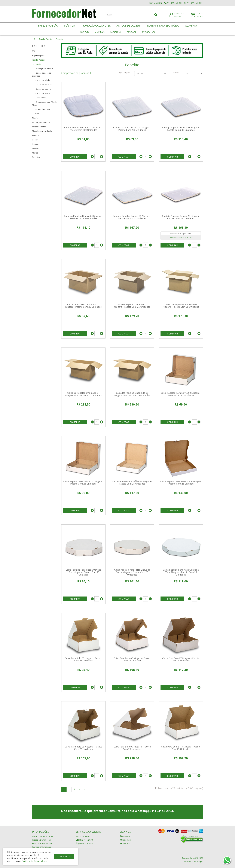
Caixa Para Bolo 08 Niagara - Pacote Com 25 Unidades (83, 748)
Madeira (36, 148)
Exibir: (176, 73)
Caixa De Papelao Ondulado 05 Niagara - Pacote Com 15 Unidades (132, 394)
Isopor (35, 140)
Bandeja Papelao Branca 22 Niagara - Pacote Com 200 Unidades (132, 129)
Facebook (125, 836)
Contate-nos (83, 836)
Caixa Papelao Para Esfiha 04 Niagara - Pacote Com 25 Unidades (132, 482)
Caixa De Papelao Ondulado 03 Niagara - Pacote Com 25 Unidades (181, 306)
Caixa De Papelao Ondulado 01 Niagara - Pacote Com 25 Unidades (83, 306)
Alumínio (36, 135)
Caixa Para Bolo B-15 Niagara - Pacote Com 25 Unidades (181, 748)
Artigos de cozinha (40, 127)
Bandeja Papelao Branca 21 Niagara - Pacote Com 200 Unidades (83, 129)
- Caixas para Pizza (41, 93)
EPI (33, 51)
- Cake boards (39, 98)
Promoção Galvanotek (41, 122)
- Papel (36, 114)
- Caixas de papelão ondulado (42, 74)
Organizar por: (124, 73)
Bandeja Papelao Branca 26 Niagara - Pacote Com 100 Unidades (181, 217)
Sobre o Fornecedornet (43, 836)
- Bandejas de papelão (43, 69)
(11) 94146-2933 (84, 840)
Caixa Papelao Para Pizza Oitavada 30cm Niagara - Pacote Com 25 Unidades (132, 572)
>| (85, 789)
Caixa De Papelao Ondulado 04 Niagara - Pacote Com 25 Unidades (83, 394)
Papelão (59, 39)
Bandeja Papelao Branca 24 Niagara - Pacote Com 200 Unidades (83, 217)
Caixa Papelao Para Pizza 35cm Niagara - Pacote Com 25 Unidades (181, 482)
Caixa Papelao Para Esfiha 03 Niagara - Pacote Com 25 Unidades (83, 482)
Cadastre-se (180, 15)
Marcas (35, 153)
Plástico (35, 118)
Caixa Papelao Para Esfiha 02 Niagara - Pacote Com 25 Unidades (181, 394)
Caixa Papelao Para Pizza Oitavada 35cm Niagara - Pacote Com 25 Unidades (181, 572)
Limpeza (36, 144)
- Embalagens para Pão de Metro (44, 104)
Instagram (126, 840)
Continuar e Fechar (64, 857)
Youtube (125, 843)
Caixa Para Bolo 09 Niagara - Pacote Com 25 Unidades (132, 748)
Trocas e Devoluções (41, 840)
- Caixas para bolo (41, 80)
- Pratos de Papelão (42, 109)
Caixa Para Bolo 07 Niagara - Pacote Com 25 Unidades (181, 659)
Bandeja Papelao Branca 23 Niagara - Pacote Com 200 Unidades (181, 129)
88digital (200, 862)
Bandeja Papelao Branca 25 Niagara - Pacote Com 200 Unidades (132, 217)
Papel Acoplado (39, 56)
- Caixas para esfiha (42, 89)
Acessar (178, 17)
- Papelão (37, 64)
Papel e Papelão (46, 39)
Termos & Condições (41, 847)
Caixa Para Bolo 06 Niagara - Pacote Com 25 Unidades (132, 659)
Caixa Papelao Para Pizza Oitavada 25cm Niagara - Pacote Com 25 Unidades (83, 572)
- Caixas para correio (42, 85)
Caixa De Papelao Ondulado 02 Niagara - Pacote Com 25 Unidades (132, 306)
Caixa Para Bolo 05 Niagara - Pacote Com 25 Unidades (83, 659)
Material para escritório (42, 131)
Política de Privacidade (42, 843)
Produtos (36, 157)
